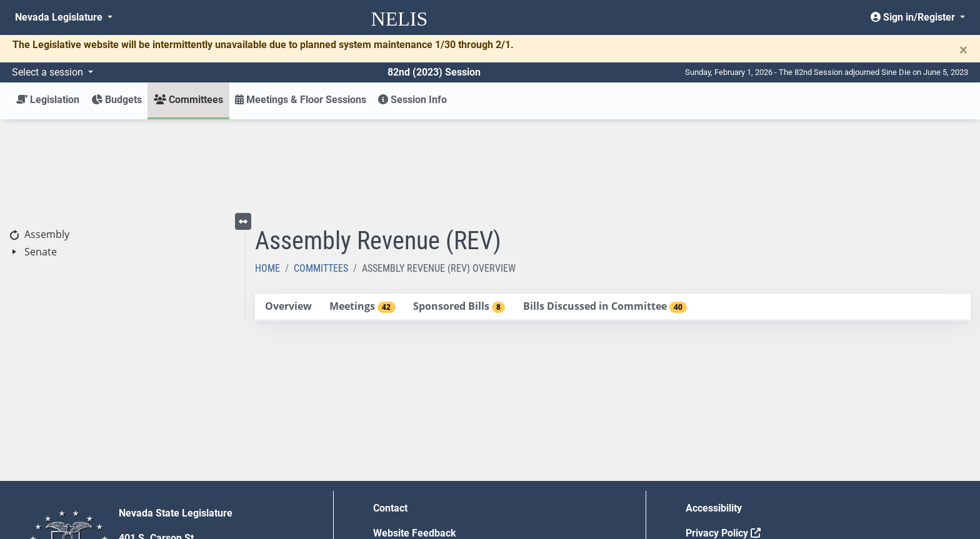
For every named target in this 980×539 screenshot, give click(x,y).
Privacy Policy (723, 441)
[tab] (288, 215)
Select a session (49, 72)
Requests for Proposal (736, 466)
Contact (390, 416)
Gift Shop (394, 491)
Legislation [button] (48, 100)
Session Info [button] (412, 100)
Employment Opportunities (433, 466)
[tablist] (613, 215)
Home (267, 176)
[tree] (122, 151)
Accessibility (714, 416)
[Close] (963, 50)
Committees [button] (188, 100)
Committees (321, 176)
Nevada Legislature (60, 17)
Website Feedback (415, 441)
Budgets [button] (117, 100)
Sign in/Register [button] (914, 17)
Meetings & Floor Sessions (301, 100)
